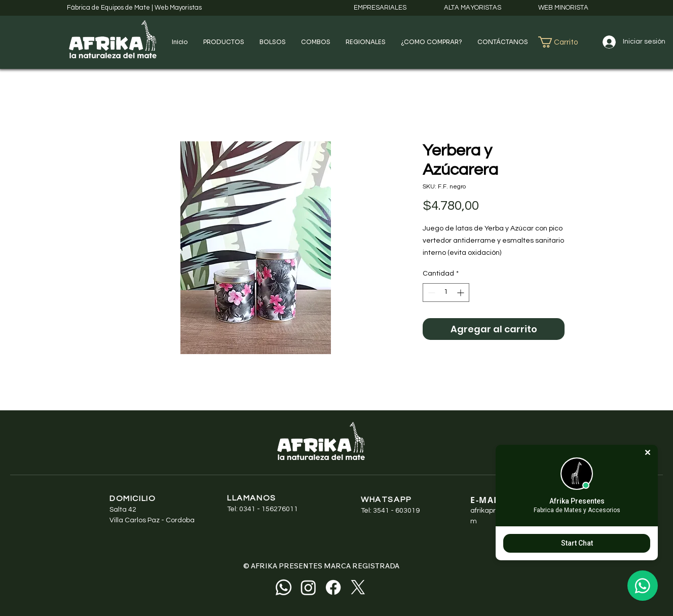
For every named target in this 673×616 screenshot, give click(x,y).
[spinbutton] (446, 293)
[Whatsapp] (284, 587)
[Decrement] (431, 293)
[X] (358, 587)
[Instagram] (308, 587)
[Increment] (461, 293)
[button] (224, 42)
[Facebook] (333, 587)
